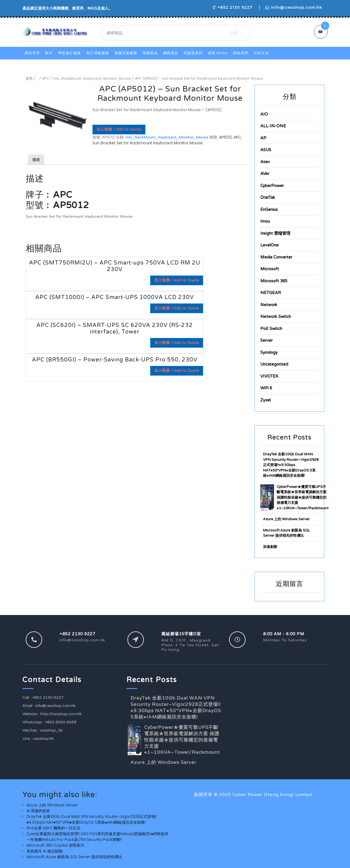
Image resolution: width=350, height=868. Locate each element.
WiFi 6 (266, 388)
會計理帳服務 (98, 53)
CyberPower (272, 186)
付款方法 (261, 53)
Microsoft (270, 269)
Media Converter (276, 257)
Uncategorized (274, 364)
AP (263, 138)
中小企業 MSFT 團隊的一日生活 (53, 828)
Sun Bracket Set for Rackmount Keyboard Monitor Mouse (148, 143)
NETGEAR (271, 293)
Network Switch (276, 317)
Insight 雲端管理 (275, 233)
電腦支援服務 (126, 53)
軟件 (49, 53)
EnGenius (269, 209)
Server (266, 340)
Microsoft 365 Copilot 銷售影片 (56, 845)
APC (46, 78)
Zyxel (266, 400)
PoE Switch (271, 329)
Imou (265, 221)
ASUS (266, 150)
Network (269, 305)
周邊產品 (150, 53)
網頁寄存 (32, 53)
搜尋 (234, 33)
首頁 (29, 78)
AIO (264, 114)
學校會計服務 (69, 53)
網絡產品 (171, 53)
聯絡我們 (241, 53)
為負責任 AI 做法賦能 (45, 851)
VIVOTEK (269, 376)
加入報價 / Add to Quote (119, 129)
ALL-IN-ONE (273, 126)
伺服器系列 (193, 53)
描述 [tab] (36, 160)
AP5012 (225, 137)
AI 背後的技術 (38, 811)
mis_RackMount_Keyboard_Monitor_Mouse (92, 78)
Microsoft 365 (274, 281)
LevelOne (269, 245)
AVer (265, 174)
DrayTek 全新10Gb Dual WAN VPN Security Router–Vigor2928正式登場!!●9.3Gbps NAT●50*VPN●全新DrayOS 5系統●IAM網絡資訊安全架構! (291, 465)
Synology (269, 352)
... (37, 78)
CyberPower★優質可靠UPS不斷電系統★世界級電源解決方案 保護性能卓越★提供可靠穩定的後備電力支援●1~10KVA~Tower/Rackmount (303, 498)
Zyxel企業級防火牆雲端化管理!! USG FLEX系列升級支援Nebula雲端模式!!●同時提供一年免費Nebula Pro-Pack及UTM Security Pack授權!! (97, 837)
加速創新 (270, 547)
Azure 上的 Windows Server (286, 519)
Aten (265, 162)
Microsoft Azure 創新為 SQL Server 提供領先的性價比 (74, 857)
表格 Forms (218, 53)
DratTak (268, 197)
